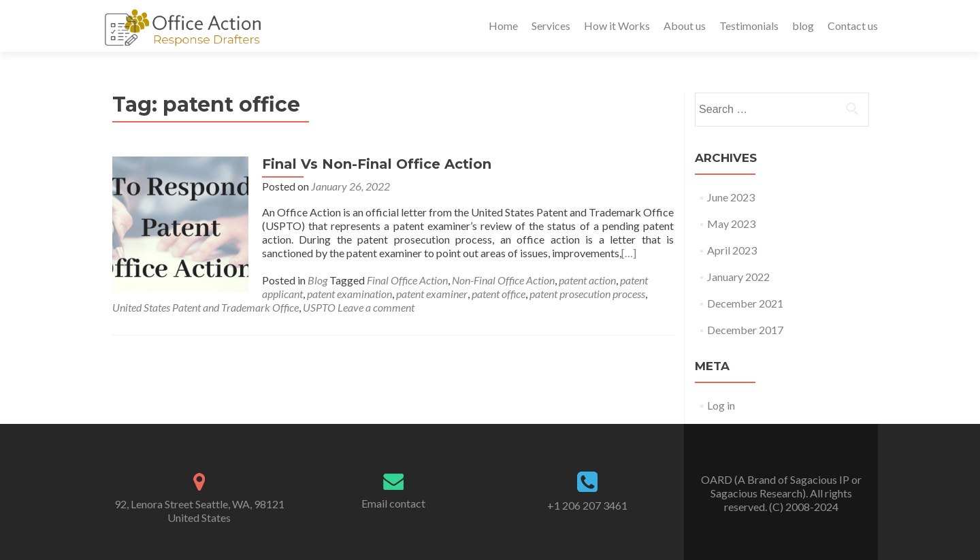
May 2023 (731, 224)
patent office (499, 294)
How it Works (617, 26)
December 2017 (745, 330)
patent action (587, 280)
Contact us (853, 26)
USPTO (319, 307)
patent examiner (432, 294)
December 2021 (745, 303)
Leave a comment (376, 307)
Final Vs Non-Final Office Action (377, 164)
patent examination (349, 294)
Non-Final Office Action (503, 280)
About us (685, 26)
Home (503, 26)
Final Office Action (407, 280)
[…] (629, 253)
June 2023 (731, 197)
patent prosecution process (587, 294)
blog (803, 26)
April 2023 (732, 250)
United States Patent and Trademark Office (206, 307)
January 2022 (738, 277)
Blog (317, 280)
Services (551, 26)
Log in (721, 405)
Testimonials (749, 26)
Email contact (393, 503)
